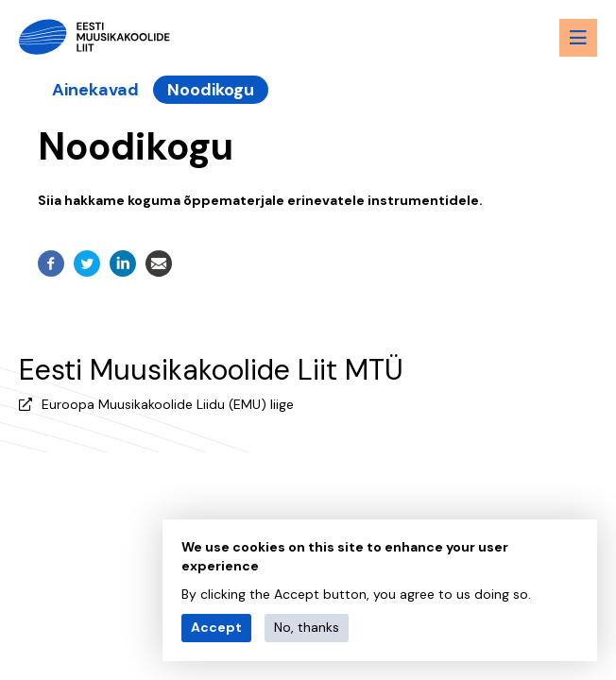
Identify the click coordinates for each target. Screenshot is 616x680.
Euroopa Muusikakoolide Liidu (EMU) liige (168, 404)
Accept (216, 627)
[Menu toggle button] (578, 38)
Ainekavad (95, 90)
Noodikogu (211, 90)
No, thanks (307, 627)
